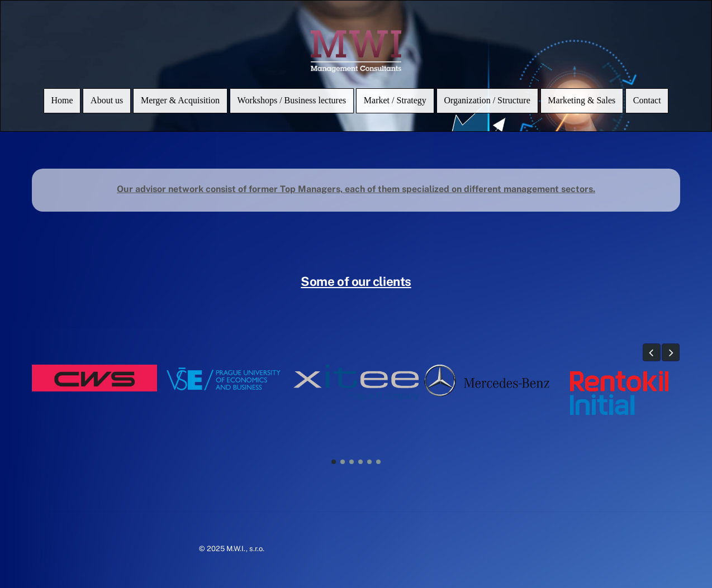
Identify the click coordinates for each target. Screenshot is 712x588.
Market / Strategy (395, 100)
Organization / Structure (487, 100)
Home (62, 100)
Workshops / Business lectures (292, 100)
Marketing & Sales (582, 100)
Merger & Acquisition (180, 100)
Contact (647, 100)
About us (107, 100)
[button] (652, 352)
